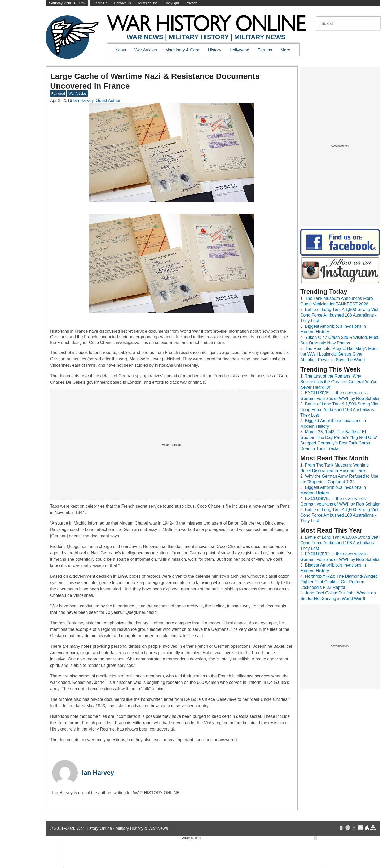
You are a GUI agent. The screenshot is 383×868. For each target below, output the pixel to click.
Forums (265, 50)
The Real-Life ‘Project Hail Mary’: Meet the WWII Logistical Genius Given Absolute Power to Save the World (339, 354)
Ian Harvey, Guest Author (97, 100)
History (215, 50)
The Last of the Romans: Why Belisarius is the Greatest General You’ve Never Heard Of (339, 382)
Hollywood (239, 50)
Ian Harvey (98, 773)
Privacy (191, 3)
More (285, 50)
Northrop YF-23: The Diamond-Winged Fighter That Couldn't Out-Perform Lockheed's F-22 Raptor (339, 582)
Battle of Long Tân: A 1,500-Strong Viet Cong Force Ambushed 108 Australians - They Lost (339, 315)
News (121, 50)
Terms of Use (148, 3)
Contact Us (122, 3)
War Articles (146, 50)
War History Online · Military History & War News (122, 828)
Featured (58, 94)
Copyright (172, 3)
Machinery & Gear (182, 50)
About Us (100, 3)
